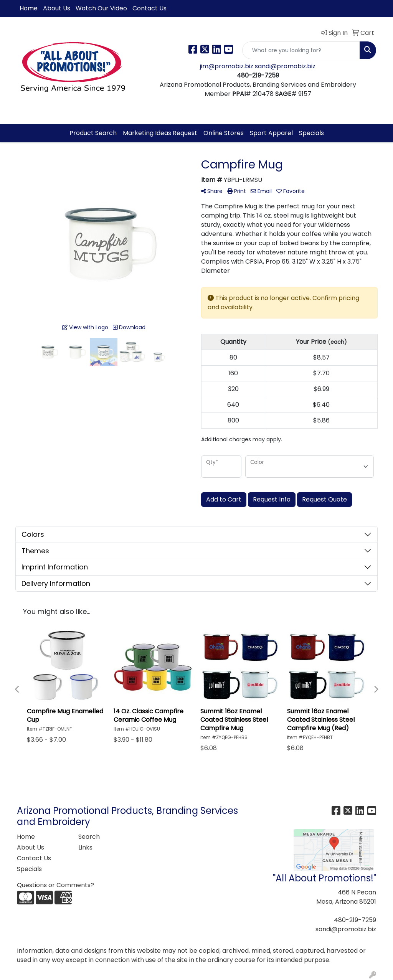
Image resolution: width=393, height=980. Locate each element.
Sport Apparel (271, 133)
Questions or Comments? (55, 885)
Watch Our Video (101, 8)
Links (85, 847)
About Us (57, 8)
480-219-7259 (355, 920)
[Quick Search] (301, 50)
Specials (311, 133)
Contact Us (149, 8)
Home (29, 8)
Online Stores (224, 133)
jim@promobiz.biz (227, 66)
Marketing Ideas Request (160, 133)
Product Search (93, 133)
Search (89, 837)
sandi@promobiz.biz (285, 66)
